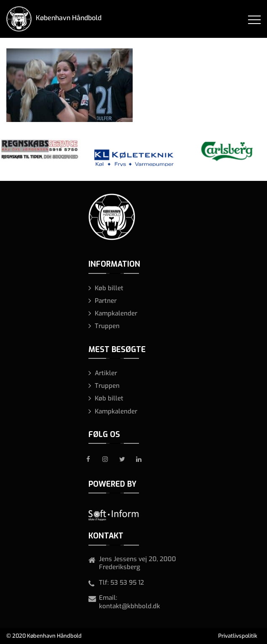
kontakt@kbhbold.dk (129, 606)
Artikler (106, 373)
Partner (106, 301)
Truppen (107, 326)
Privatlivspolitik (238, 636)
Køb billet (109, 288)
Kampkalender (116, 313)
